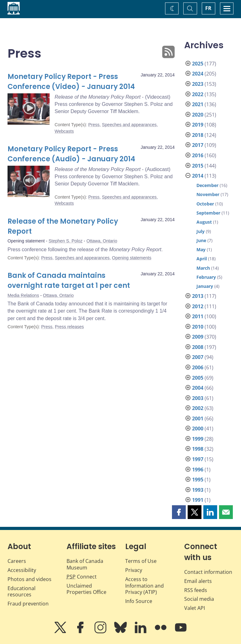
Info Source (139, 601)
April (202, 259)
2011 (198, 316)
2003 (198, 398)
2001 (198, 418)
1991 (198, 500)
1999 (198, 439)
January (205, 286)
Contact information (208, 572)
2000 (198, 428)
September (208, 213)
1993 (198, 490)
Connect (82, 577)
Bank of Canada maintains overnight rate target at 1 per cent (69, 280)
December (207, 185)
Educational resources (21, 592)
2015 (198, 166)
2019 (198, 125)
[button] (179, 512)
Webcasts (64, 131)
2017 (198, 145)
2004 (198, 388)
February (206, 277)
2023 (198, 84)
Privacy (134, 570)
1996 (198, 470)
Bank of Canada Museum (85, 564)
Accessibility (22, 570)
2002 (198, 408)
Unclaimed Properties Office (86, 589)
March (203, 268)
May (201, 249)
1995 (198, 480)
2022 (198, 94)
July (201, 231)
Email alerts (198, 581)
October (205, 204)
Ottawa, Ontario (102, 241)
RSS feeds (196, 590)
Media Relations (23, 295)
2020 (198, 115)
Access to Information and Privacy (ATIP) (145, 586)
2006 (198, 367)
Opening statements (132, 258)
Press (94, 125)
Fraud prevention (28, 604)
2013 (198, 296)
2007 (198, 357)
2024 (198, 74)
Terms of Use (141, 561)
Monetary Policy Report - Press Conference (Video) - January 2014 (71, 82)
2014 (198, 176)
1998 (198, 449)
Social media (199, 599)
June (201, 240)
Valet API (195, 608)
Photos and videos (29, 579)
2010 (198, 327)
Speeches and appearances (129, 125)
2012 (198, 306)
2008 (198, 347)
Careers (17, 561)
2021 (198, 104)
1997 (198, 459)
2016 (198, 155)
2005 (198, 378)
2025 (198, 64)
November (208, 194)
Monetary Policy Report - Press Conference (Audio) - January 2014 (71, 154)
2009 (198, 337)
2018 (198, 135)
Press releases (70, 327)
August (204, 222)
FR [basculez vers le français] (208, 8)
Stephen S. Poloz (66, 241)
